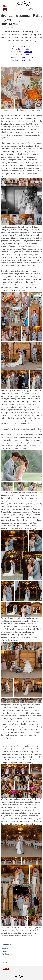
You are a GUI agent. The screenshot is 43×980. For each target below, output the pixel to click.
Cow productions (24, 49)
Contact (6, 969)
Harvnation (28, 52)
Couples (5, 948)
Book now (17, 9)
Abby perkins (27, 60)
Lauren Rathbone (27, 57)
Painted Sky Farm (24, 46)
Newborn (5, 954)
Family (4, 951)
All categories (7, 963)
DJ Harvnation (16, 807)
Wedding (5, 960)
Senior (4, 957)
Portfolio (30, 9)
